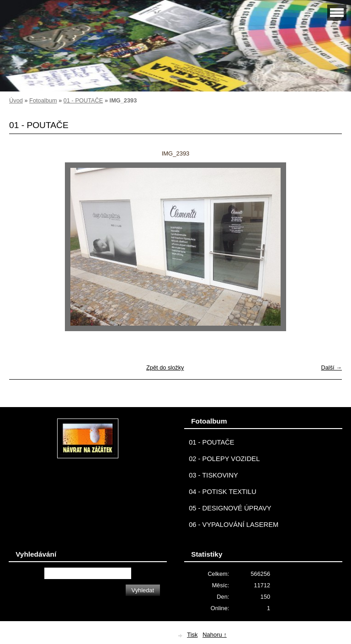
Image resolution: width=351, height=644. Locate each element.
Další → (331, 368)
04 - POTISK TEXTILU (223, 492)
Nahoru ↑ (215, 635)
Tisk (192, 635)
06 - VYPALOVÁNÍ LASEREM (234, 525)
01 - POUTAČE (83, 100)
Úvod (16, 100)
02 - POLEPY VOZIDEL (224, 459)
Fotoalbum (43, 100)
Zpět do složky (165, 368)
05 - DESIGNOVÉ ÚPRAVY (230, 508)
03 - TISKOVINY (213, 475)
